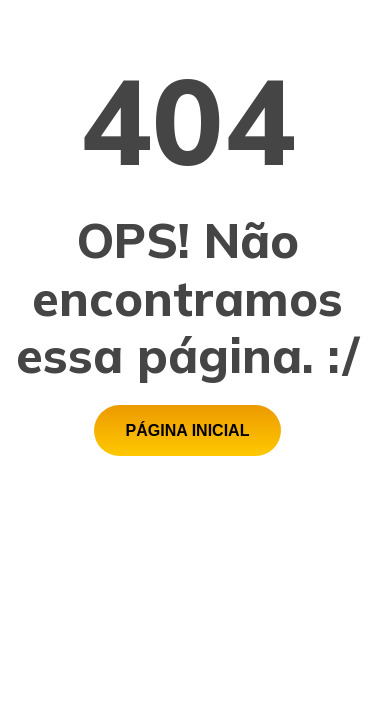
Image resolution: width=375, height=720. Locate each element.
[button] (188, 430)
